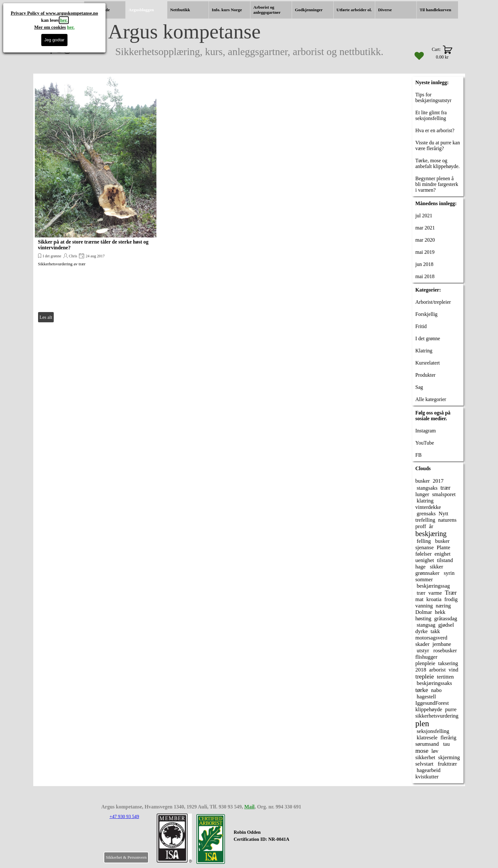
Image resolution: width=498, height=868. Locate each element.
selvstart (425, 764)
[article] (96, 200)
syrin (448, 573)
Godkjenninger (309, 10)
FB (419, 455)
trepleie (425, 676)
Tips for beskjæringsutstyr (434, 97)
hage (421, 567)
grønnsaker (427, 573)
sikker (436, 567)
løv (435, 751)
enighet (443, 554)
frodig (451, 599)
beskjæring (431, 534)
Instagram (426, 431)
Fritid (421, 326)
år (431, 526)
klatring (425, 501)
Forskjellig (427, 314)
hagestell (426, 697)
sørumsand (427, 744)
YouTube (425, 443)
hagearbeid (428, 770)
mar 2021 (425, 228)
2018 (421, 670)
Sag (419, 387)
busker (423, 481)
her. (64, 20)
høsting (423, 619)
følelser (424, 554)
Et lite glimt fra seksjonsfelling (431, 115)
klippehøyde (429, 709)
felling (423, 541)
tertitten (445, 677)
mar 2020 (425, 240)
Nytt (443, 514)
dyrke (422, 631)
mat (419, 599)
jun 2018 (424, 264)
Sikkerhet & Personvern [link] (126, 857)
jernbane (442, 644)
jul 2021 (424, 216)
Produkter (426, 375)
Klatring (424, 351)
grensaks (426, 514)
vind (454, 670)
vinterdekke (428, 507)
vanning (424, 606)
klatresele (427, 738)
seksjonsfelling (432, 731)
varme (435, 593)
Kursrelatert (428, 363)
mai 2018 (425, 276)
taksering (448, 663)
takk (435, 631)
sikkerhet (425, 757)
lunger (422, 494)
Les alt (46, 317)
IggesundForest (432, 703)
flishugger (427, 657)
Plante (443, 547)
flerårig (448, 738)
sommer (424, 579)
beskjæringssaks (434, 683)
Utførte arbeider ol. (354, 10)
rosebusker (445, 651)
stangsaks (427, 488)
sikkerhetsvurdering (437, 716)
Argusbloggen (141, 10)
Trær (451, 593)
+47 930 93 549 (124, 816)
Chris (73, 256)
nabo (436, 690)
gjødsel (446, 625)
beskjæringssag (433, 586)
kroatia (434, 599)
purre (451, 709)
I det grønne (52, 256)
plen (422, 723)
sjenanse (425, 547)
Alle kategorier (431, 399)
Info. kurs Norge (227, 10)
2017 (438, 481)
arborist (438, 670)
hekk (440, 612)
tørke (422, 690)
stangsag (426, 625)
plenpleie (425, 663)
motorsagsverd (431, 638)
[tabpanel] (273, 839)
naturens (447, 520)
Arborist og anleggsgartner (267, 10)
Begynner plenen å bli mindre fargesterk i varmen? (437, 184)
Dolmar (424, 612)
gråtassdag (446, 619)
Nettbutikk (180, 10)
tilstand (445, 560)
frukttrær (447, 764)
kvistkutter (427, 777)
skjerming (449, 757)
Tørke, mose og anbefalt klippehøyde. (438, 163)
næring (443, 606)
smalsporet (444, 494)
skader (423, 644)
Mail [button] (249, 807)
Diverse (385, 10)
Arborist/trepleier (433, 302)
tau (446, 744)
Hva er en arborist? (435, 130)
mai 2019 (425, 252)
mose (422, 751)
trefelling (425, 520)
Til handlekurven (435, 10)
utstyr (422, 651)
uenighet (425, 560)
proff (421, 526)
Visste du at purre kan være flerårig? (438, 145)
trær (445, 488)
